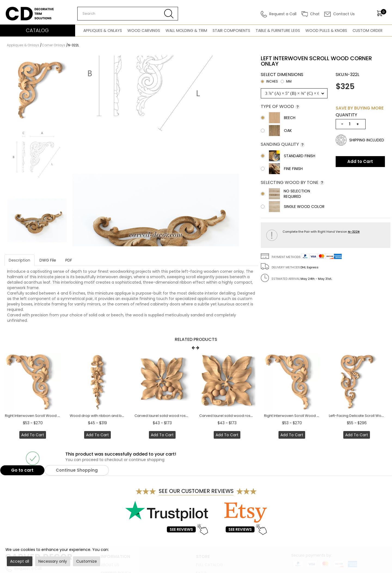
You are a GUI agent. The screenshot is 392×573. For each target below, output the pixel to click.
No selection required (285, 194)
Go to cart (22, 470)
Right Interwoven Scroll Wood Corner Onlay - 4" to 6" (51, 416)
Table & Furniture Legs (278, 31)
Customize (87, 561)
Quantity (346, 115)
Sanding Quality (280, 144)
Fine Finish (282, 169)
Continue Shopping (77, 470)
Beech (278, 118)
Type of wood (278, 106)
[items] (382, 13)
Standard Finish (288, 156)
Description (19, 260)
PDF (69, 260)
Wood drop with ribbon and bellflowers (104, 416)
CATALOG (37, 30)
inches (269, 81)
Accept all (20, 561)
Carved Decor (19, 10)
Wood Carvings (144, 31)
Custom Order (367, 31)
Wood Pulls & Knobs (326, 31)
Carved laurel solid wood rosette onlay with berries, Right (250, 416)
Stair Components (231, 31)
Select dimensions (282, 79)
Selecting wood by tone (290, 182)
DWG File (48, 260)
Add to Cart (360, 161)
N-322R (354, 232)
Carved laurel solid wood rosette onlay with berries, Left (183, 416)
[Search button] (169, 14)
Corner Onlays (53, 45)
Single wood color (293, 207)
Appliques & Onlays (103, 31)
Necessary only (53, 561)
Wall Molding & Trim (186, 31)
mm (286, 81)
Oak (276, 131)
